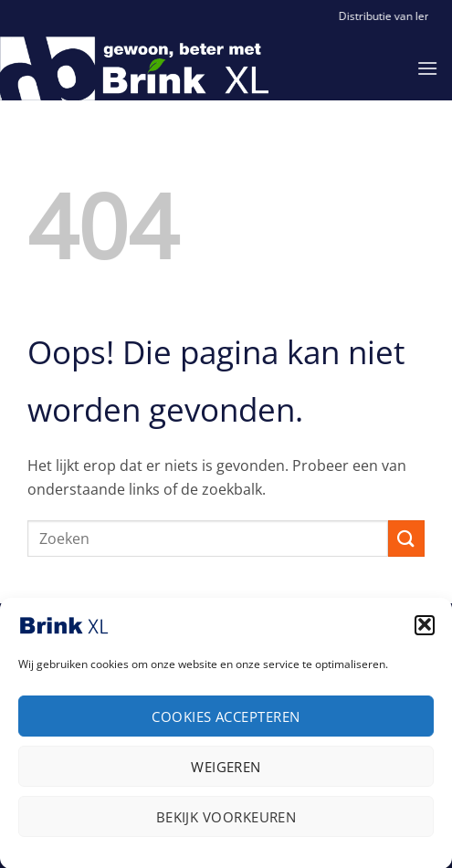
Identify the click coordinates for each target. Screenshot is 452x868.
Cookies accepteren (226, 721)
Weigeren (226, 771)
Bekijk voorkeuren (226, 821)
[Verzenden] (406, 538)
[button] (425, 630)
